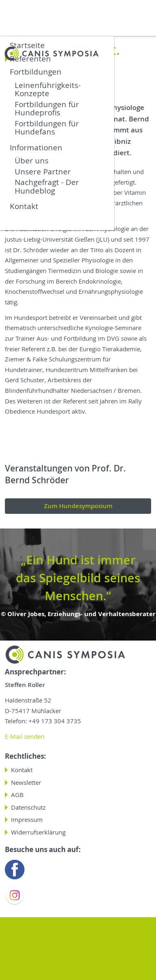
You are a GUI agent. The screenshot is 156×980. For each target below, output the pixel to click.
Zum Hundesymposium (78, 506)
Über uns (32, 160)
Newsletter (26, 783)
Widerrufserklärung (38, 832)
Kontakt (24, 206)
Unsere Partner (43, 171)
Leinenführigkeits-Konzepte (48, 89)
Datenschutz (28, 807)
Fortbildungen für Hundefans (47, 127)
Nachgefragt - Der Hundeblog (47, 186)
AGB (17, 795)
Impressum (27, 820)
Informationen (36, 147)
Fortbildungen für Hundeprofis (47, 108)
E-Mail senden (25, 737)
